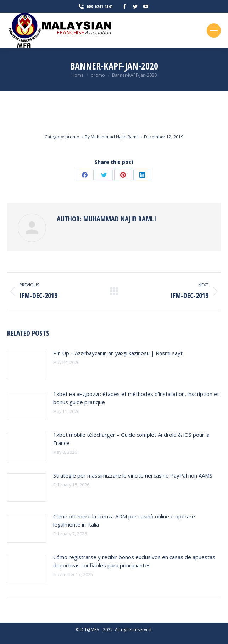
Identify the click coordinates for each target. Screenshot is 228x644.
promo (72, 137)
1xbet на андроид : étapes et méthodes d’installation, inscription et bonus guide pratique (136, 398)
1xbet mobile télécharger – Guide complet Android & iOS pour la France (131, 439)
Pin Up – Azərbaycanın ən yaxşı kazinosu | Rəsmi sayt (118, 353)
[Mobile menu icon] (214, 31)
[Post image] (27, 365)
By (112, 137)
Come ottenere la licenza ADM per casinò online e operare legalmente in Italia (124, 520)
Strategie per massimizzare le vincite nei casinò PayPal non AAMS (133, 475)
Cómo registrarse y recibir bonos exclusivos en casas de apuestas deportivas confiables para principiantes (134, 561)
